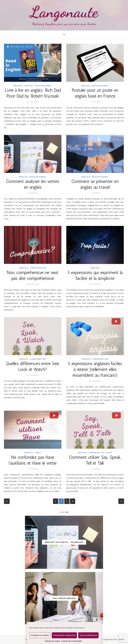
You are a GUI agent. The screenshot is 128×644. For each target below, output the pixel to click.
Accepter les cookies (40, 635)
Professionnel (43, 86)
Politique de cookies (53, 641)
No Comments (33, 102)
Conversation (38, 268)
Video (38, 453)
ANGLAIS (18, 86)
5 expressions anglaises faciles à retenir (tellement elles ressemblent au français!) (95, 369)
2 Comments (33, 193)
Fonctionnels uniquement (64, 635)
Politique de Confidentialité (72, 641)
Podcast (29, 86)
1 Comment (95, 102)
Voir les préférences (88, 635)
